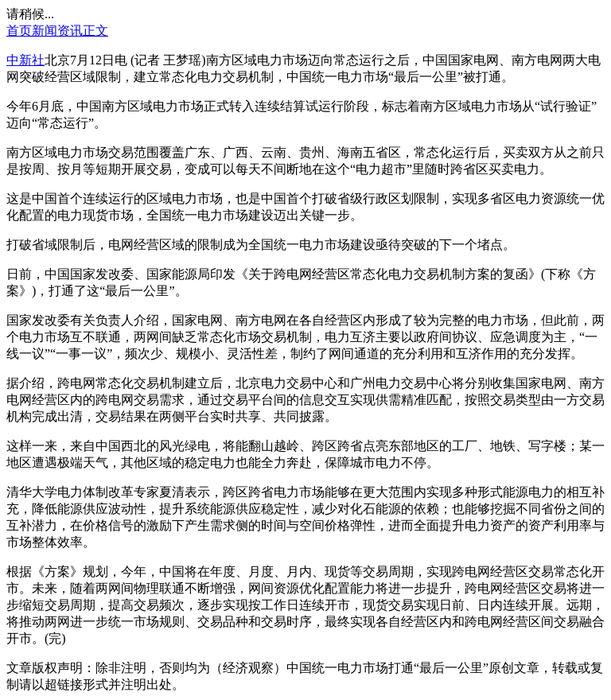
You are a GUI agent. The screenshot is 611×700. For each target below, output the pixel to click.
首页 (19, 31)
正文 (95, 31)
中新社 (25, 60)
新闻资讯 (57, 31)
